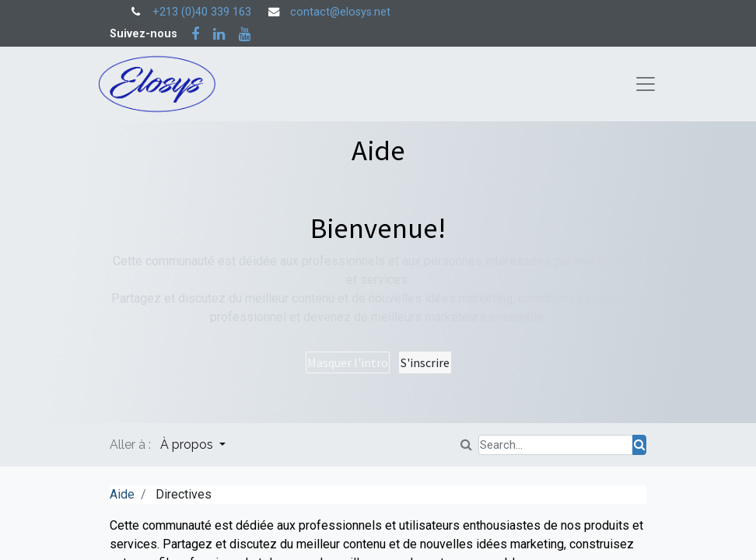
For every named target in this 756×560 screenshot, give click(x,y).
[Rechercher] (639, 445)
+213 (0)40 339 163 (202, 12)
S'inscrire (425, 362)
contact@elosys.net (340, 12)
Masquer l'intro (348, 362)
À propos (188, 444)
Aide (122, 494)
